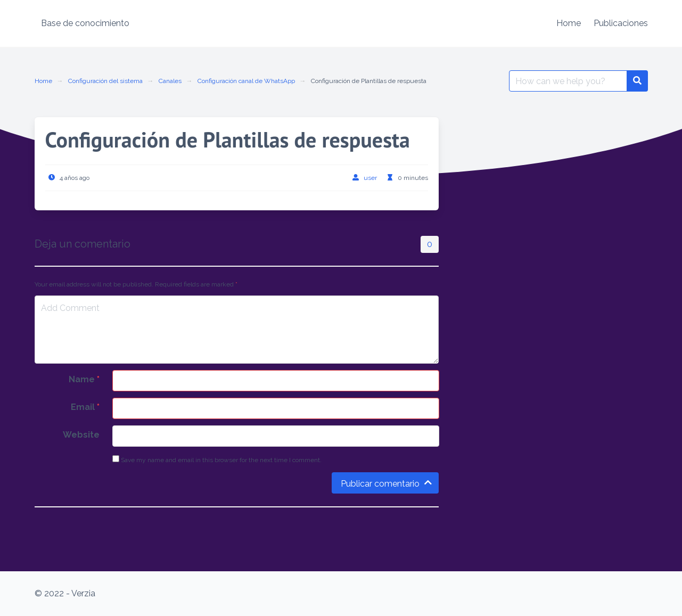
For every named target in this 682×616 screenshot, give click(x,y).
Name (84, 379)
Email (85, 407)
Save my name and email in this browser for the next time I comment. (217, 459)
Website (81, 435)
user (370, 178)
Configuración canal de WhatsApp (246, 81)
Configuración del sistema (105, 81)
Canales (170, 81)
